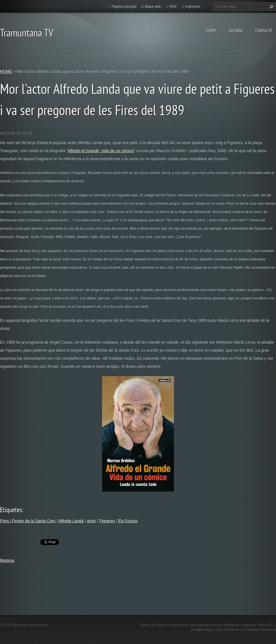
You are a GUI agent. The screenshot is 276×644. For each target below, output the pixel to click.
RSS (173, 7)
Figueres (107, 521)
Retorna (7, 560)
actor (91, 521)
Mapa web (153, 7)
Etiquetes (11, 510)
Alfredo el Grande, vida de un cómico (101, 151)
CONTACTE (264, 30)
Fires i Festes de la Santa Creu (28, 521)
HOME (211, 30)
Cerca (271, 7)
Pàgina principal (124, 7)
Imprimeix (193, 7)
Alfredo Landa (71, 521)
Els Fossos (128, 521)
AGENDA (236, 30)
